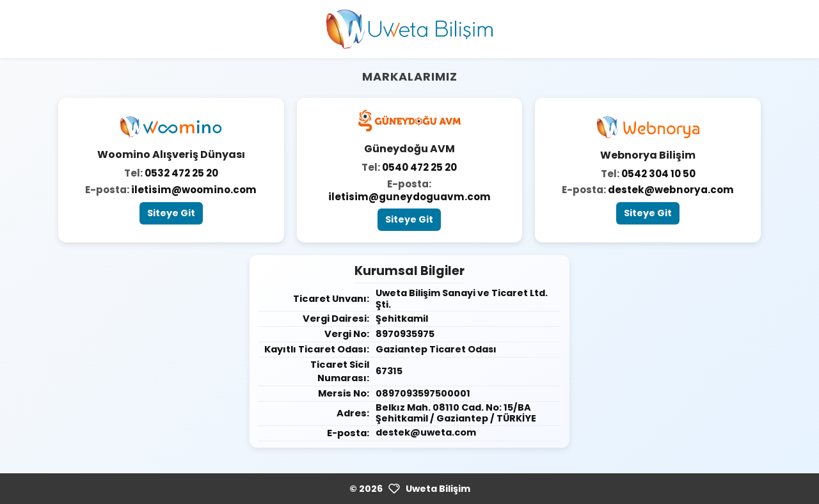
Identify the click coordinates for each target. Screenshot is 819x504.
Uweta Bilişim (438, 489)
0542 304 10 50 (658, 174)
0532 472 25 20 (181, 173)
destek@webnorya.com (671, 190)
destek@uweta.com (426, 432)
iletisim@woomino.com (194, 190)
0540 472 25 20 (419, 167)
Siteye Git (171, 213)
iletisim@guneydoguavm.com (409, 197)
